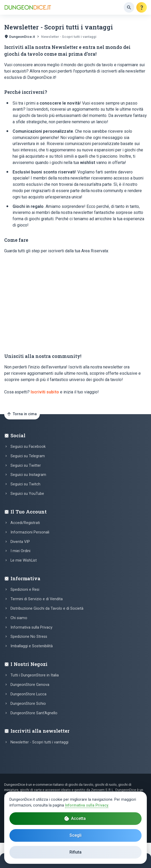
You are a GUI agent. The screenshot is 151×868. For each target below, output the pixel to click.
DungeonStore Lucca (28, 694)
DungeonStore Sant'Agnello (34, 713)
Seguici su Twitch (25, 484)
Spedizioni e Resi (25, 590)
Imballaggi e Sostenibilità (32, 646)
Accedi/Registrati (25, 523)
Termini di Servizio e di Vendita (37, 599)
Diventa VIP (20, 542)
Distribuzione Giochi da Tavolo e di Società (47, 608)
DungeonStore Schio (28, 704)
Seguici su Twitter (26, 466)
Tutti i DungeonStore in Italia (35, 675)
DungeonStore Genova (30, 685)
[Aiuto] (142, 7)
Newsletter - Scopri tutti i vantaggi (39, 742)
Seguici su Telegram (28, 456)
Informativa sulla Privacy (31, 627)
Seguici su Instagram (28, 475)
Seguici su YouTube (27, 494)
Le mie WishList (24, 560)
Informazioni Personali (30, 532)
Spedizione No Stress (29, 637)
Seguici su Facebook (28, 447)
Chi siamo (19, 618)
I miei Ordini (20, 551)
